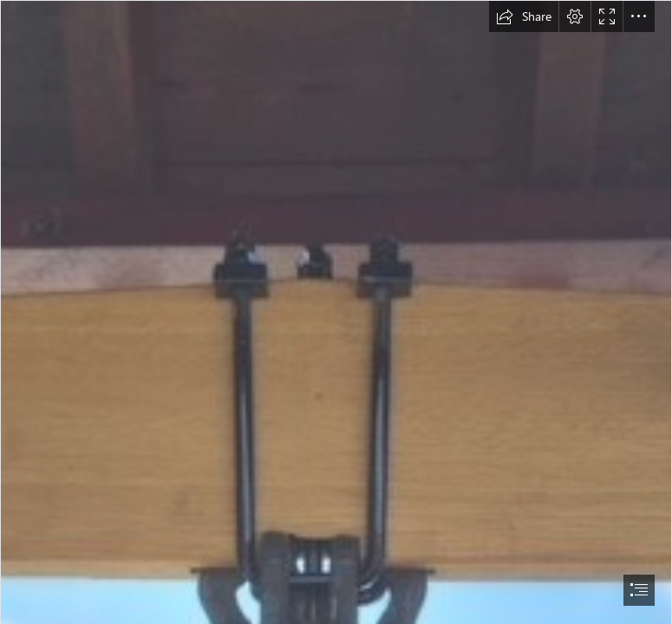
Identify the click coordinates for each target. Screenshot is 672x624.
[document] (336, 312)
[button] (524, 16)
